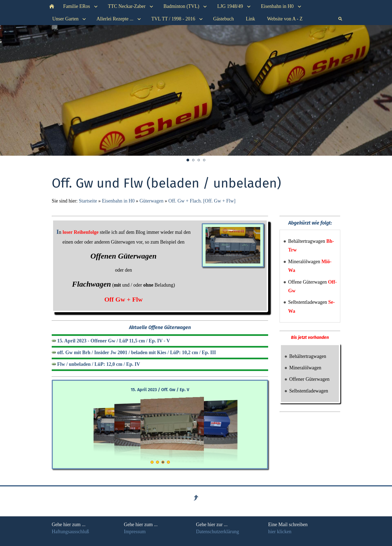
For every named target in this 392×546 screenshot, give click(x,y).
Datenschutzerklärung (218, 532)
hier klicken (280, 532)
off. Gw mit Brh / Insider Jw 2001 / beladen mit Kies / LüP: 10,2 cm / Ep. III (137, 352)
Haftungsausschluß (70, 532)
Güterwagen (151, 201)
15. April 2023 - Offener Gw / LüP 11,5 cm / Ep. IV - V (114, 341)
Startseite (88, 201)
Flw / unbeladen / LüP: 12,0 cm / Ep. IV (99, 364)
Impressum (135, 532)
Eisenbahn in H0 (118, 201)
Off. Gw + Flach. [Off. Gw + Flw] (202, 201)
